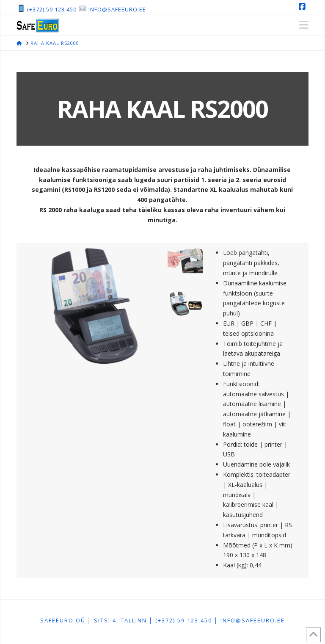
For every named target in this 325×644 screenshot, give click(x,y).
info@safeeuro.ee (117, 9)
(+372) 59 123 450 (52, 9)
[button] (304, 25)
